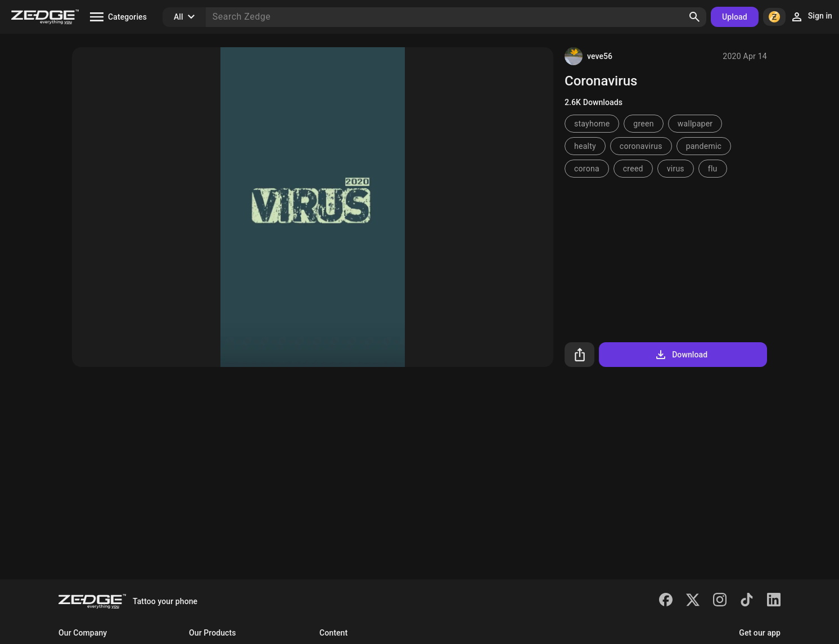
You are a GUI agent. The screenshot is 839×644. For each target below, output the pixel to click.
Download (681, 355)
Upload (735, 17)
